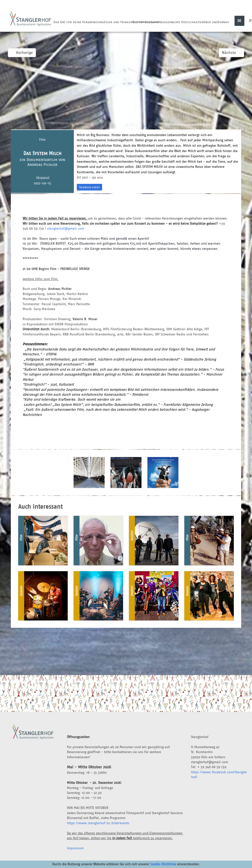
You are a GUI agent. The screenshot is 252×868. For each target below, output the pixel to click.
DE (239, 21)
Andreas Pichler (60, 289)
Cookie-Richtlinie (163, 864)
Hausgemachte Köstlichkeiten (181, 22)
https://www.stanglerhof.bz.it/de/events (98, 823)
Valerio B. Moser (85, 319)
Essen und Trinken (118, 22)
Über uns (210, 22)
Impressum (75, 848)
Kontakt (223, 22)
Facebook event (89, 187)
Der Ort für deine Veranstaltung (79, 22)
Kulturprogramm (145, 22)
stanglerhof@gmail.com (66, 228)
